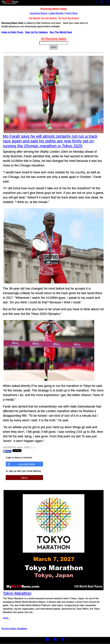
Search (54, 47)
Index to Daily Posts (12, 32)
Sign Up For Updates (36, 32)
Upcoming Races (38, 13)
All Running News (54, 39)
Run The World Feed (61, 32)
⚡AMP (33, 448)
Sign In (24, 478)
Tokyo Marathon (17, 593)
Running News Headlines (14, 629)
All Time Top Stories (69, 18)
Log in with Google (26, 464)
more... (6, 618)
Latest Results (56, 13)
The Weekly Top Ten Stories (43, 18)
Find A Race (71, 13)
